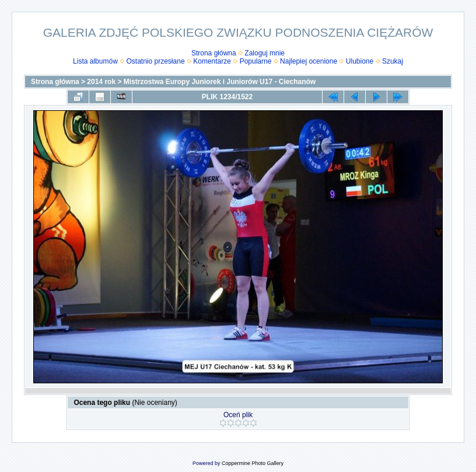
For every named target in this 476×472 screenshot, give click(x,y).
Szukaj (393, 61)
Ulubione (360, 61)
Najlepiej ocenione (309, 61)
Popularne (256, 61)
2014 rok (101, 82)
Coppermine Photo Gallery (253, 463)
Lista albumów (95, 61)
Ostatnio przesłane (156, 61)
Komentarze (212, 61)
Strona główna (214, 53)
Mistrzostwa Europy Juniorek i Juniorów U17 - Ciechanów (220, 82)
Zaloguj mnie (265, 53)
